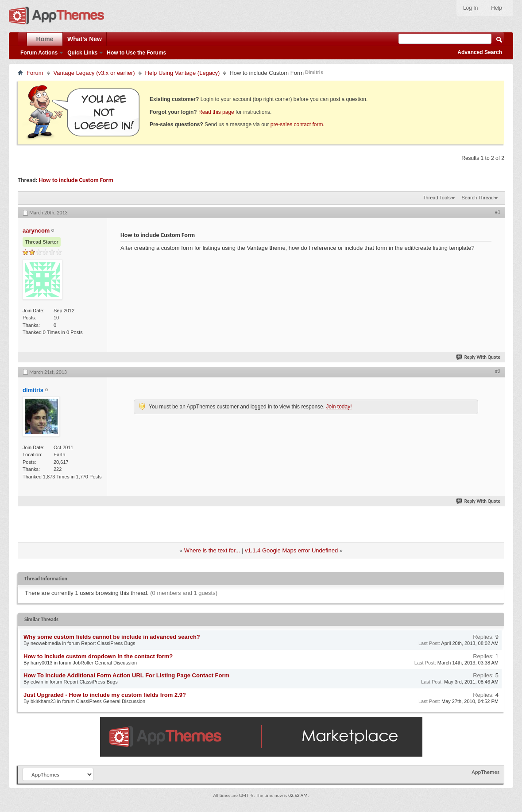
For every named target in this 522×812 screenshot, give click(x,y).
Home (45, 39)
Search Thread (478, 198)
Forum (35, 73)
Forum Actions (39, 53)
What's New (85, 39)
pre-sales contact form (297, 124)
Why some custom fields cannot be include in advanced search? (112, 637)
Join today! (339, 407)
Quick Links (82, 53)
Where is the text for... (212, 550)
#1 (498, 212)
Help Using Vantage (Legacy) (183, 73)
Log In (470, 8)
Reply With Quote (479, 357)
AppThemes (485, 772)
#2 (498, 371)
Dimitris (314, 72)
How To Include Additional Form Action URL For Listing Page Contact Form (126, 675)
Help (497, 8)
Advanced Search (480, 52)
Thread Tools (437, 198)
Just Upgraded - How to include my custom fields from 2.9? (105, 695)
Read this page (216, 112)
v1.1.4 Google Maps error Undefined (291, 550)
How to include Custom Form (76, 180)
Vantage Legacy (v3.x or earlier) (94, 73)
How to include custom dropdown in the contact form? (98, 656)
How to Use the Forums (136, 53)
